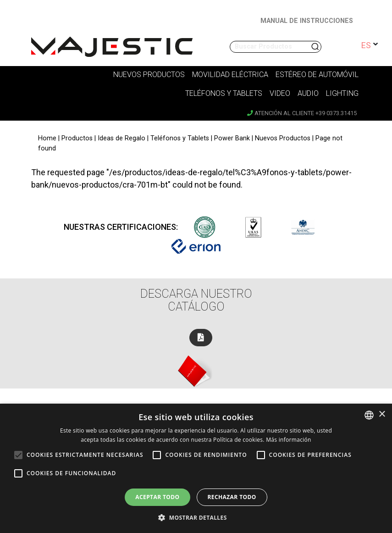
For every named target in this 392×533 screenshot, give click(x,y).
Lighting (342, 93)
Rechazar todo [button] (232, 497)
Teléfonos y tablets (224, 93)
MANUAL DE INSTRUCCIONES (307, 21)
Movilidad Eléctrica (230, 75)
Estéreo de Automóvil (317, 75)
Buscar (316, 47)
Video (280, 93)
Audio (308, 93)
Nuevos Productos (149, 75)
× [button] (382, 414)
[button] (196, 517)
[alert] (196, 468)
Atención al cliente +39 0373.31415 (302, 113)
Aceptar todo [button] (157, 497)
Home (47, 138)
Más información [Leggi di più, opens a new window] (288, 440)
